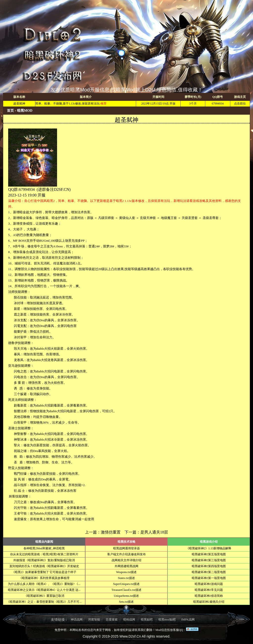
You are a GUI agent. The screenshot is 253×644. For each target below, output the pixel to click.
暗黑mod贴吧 (167, 620)
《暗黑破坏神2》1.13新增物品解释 (209, 548)
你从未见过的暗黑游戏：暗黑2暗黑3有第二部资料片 (44, 554)
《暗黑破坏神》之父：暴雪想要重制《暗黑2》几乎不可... (44, 602)
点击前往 (240, 104)
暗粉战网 (129, 620)
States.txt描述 (126, 578)
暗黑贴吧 (147, 620)
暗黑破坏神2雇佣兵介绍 (209, 602)
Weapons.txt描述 (126, 572)
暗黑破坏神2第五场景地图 (209, 554)
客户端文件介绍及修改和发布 (126, 554)
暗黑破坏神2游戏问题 (209, 584)
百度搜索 (112, 620)
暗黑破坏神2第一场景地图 (209, 578)
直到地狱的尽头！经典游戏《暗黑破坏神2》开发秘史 (44, 566)
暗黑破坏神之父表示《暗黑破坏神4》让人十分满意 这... (44, 590)
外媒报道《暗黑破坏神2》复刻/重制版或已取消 (44, 560)
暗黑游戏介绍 (209, 542)
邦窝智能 (94, 620)
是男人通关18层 (154, 532)
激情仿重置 (111, 532)
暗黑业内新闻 (44, 542)
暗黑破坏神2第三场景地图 (209, 560)
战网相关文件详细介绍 (126, 560)
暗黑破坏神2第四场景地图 (209, 566)
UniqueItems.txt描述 (126, 596)
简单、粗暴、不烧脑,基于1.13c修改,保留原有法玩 (67, 104)
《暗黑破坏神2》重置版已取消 (44, 596)
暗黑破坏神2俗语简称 (209, 596)
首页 (10, 111)
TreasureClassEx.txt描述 (126, 590)
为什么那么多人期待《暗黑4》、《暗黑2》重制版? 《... (44, 584)
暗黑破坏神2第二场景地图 (209, 572)
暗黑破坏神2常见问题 (209, 590)
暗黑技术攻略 (126, 542)
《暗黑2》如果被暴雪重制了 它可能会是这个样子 (44, 572)
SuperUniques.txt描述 (126, 584)
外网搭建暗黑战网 (126, 566)
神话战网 (77, 620)
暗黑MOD (25, 111)
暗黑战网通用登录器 (126, 548)
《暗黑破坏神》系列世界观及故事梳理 (44, 578)
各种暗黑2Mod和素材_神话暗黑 (44, 548)
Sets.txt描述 (126, 602)
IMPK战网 (188, 620)
